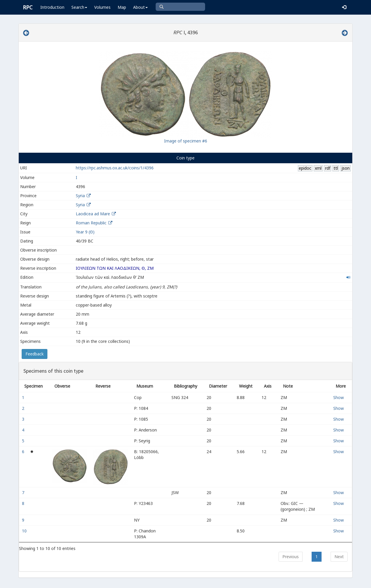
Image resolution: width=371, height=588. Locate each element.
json (346, 168)
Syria (80, 196)
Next (339, 557)
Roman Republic (91, 223)
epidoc (305, 168)
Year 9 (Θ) (85, 232)
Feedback (35, 354)
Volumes (102, 7)
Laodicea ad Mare (93, 214)
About (140, 7)
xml (318, 168)
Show (339, 397)
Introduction (52, 7)
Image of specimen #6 (186, 141)
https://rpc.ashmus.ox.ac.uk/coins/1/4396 (115, 168)
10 (25, 531)
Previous (291, 557)
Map (122, 7)
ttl (336, 168)
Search (79, 7)
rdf (328, 168)
